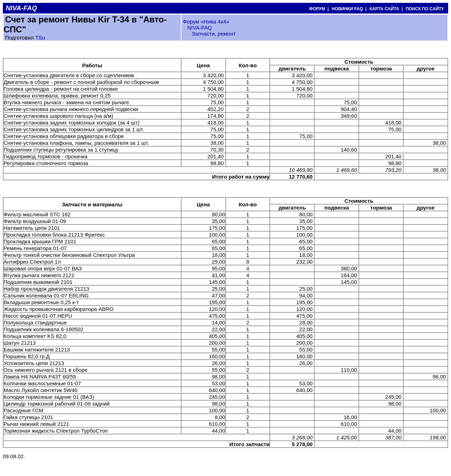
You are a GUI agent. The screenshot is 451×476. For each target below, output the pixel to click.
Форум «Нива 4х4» (206, 22)
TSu (40, 38)
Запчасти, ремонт (214, 34)
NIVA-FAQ (200, 28)
